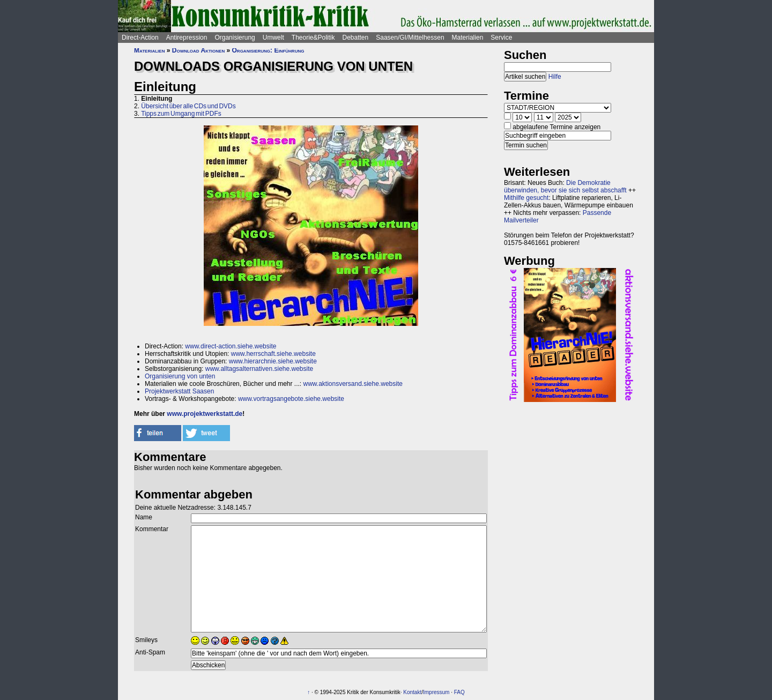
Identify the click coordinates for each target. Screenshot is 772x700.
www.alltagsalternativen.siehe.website (259, 369)
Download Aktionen (198, 50)
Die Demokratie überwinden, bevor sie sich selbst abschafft (565, 187)
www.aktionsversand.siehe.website (352, 384)
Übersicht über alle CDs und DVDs (188, 106)
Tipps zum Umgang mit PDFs (181, 114)
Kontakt (412, 692)
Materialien (468, 38)
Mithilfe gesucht (526, 198)
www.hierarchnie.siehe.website (273, 361)
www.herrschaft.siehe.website (273, 354)
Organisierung (235, 38)
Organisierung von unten (180, 376)
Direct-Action (140, 38)
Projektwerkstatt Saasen (179, 391)
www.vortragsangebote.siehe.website (291, 399)
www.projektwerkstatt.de (205, 414)
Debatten (356, 38)
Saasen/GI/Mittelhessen (410, 38)
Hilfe (555, 77)
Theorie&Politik (313, 38)
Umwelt (273, 38)
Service (501, 38)
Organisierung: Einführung (268, 50)
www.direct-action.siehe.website (231, 346)
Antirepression (187, 38)
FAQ (459, 692)
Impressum (436, 692)
